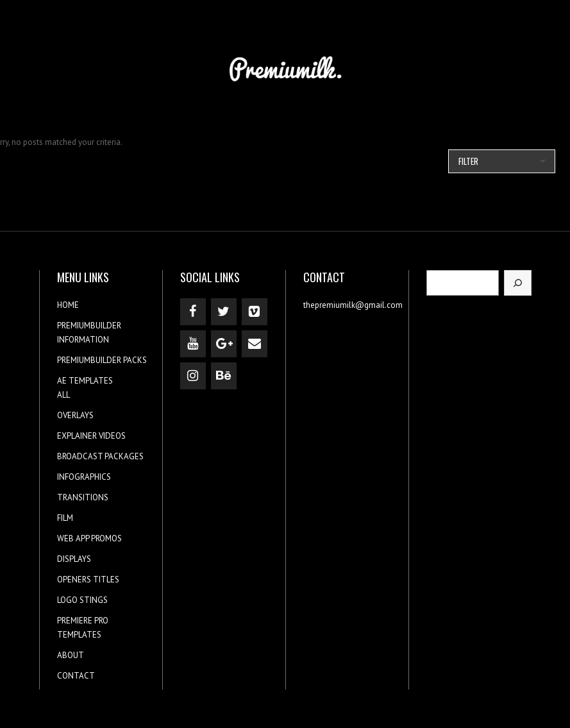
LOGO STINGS (82, 600)
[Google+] (224, 344)
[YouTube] (193, 344)
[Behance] (224, 376)
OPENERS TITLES (88, 580)
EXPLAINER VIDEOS (91, 436)
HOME (68, 305)
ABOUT (71, 655)
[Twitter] (224, 312)
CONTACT (76, 676)
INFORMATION (83, 340)
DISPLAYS (74, 559)
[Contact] (255, 344)
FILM (65, 518)
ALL (63, 395)
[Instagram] (193, 376)
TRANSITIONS (83, 497)
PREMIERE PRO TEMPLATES (83, 628)
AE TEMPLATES (85, 381)
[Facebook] (193, 312)
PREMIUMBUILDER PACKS (102, 360)
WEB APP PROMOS (89, 538)
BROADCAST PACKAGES (100, 456)
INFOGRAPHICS (84, 477)
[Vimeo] (255, 312)
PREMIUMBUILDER (89, 326)
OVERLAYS (75, 415)
